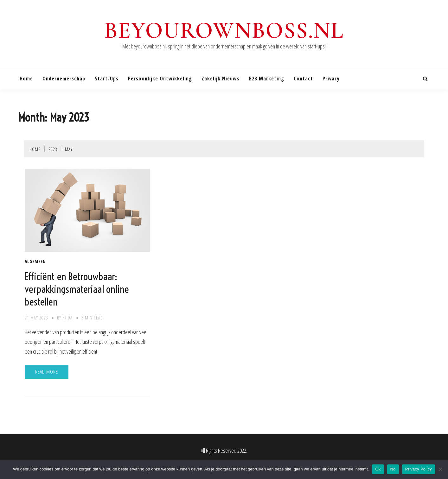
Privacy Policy (419, 469)
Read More (47, 372)
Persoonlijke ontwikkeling (160, 79)
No (393, 469)
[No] (440, 469)
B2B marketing (267, 79)
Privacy (331, 79)
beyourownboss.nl (224, 30)
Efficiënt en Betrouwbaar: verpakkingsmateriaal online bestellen (77, 289)
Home (26, 79)
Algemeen (35, 262)
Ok (378, 469)
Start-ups (107, 79)
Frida (67, 318)
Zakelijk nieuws (221, 79)
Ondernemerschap (64, 79)
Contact (303, 79)
